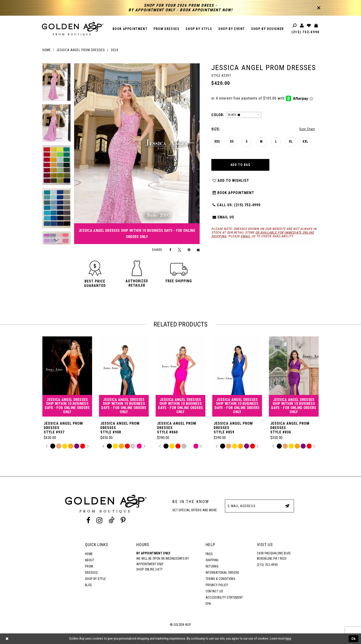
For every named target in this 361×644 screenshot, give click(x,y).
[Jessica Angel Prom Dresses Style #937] (67, 376)
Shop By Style (95, 579)
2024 (114, 50)
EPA (208, 604)
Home (47, 50)
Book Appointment (233, 193)
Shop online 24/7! (149, 569)
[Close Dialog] (7, 639)
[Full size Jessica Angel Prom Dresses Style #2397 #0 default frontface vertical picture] (137, 154)
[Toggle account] (302, 26)
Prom (89, 566)
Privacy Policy (217, 585)
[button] (95, 283)
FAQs (209, 554)
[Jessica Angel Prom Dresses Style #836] (294, 376)
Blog (88, 585)
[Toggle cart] (316, 26)
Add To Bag (241, 165)
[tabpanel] (57, 84)
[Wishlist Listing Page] (309, 26)
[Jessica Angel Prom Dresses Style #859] (237, 376)
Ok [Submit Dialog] (354, 639)
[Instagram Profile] (99, 520)
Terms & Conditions (220, 579)
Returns (212, 566)
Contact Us (214, 591)
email (246, 236)
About (90, 560)
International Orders (223, 573)
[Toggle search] (295, 26)
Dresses (91, 573)
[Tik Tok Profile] (112, 520)
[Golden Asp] (73, 29)
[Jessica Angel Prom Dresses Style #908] (124, 376)
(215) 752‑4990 (306, 32)
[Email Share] (198, 250)
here (288, 638)
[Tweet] (180, 250)
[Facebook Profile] (88, 520)
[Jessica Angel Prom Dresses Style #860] (180, 376)
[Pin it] (189, 250)
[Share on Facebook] (171, 250)
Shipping (212, 560)
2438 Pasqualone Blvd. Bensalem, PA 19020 (274, 556)
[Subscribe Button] (287, 506)
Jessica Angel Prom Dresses (81, 50)
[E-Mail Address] (259, 506)
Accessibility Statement (224, 597)
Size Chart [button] (307, 129)
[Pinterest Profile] (123, 520)
